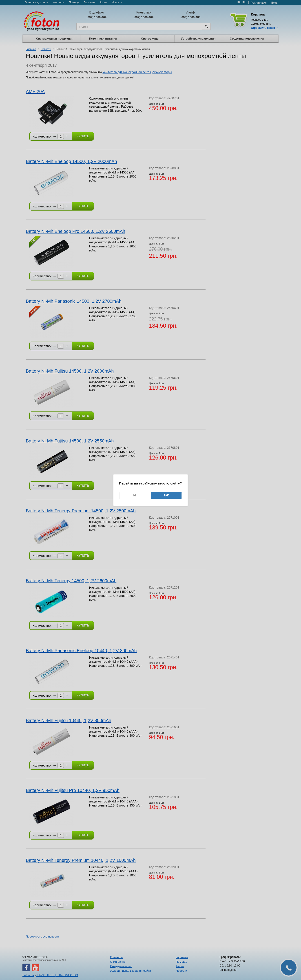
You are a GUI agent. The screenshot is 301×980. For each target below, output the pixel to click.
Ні (135, 495)
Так (166, 495)
